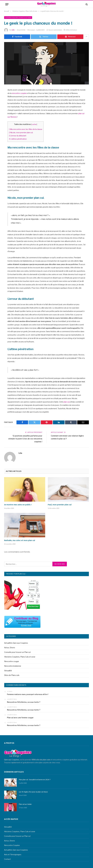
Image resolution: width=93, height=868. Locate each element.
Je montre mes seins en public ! (18, 505)
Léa (13, 30)
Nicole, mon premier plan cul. (21, 133)
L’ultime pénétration (18, 139)
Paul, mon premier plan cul (60, 505)
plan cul (66, 402)
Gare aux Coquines (12, 759)
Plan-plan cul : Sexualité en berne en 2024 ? (35, 780)
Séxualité (8, 670)
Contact (7, 859)
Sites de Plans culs (12, 675)
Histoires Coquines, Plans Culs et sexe (18, 18)
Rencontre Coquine (12, 845)
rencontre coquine (19, 93)
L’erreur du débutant (18, 136)
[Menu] (7, 4)
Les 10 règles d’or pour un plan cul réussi (33, 792)
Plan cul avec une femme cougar (20, 717)
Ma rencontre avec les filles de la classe (26, 129)
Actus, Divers (10, 647)
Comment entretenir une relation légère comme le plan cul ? (67, 437)
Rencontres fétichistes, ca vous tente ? (24, 702)
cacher (34, 124)
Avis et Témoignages (13, 854)
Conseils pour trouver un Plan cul (17, 652)
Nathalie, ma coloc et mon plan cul (20, 541)
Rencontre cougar (12, 661)
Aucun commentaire (54, 30)
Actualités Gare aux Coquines (16, 643)
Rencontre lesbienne (13, 666)
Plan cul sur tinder (25, 804)
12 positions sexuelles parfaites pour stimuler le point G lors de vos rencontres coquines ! (25, 439)
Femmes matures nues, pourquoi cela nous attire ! (28, 694)
